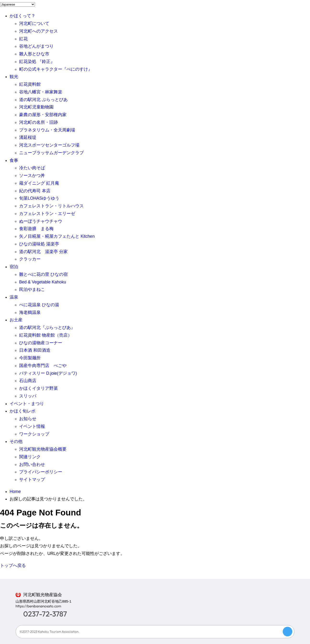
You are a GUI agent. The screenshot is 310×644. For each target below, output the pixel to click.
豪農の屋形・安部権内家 (43, 115)
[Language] (17, 4)
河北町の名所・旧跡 (39, 122)
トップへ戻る (13, 565)
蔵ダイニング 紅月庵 (39, 183)
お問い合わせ (32, 464)
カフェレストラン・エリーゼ (47, 214)
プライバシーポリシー (41, 472)
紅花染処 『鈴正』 (37, 62)
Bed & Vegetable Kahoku (43, 282)
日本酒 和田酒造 (35, 350)
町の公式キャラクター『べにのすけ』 (56, 69)
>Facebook (259, 609)
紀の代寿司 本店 (35, 191)
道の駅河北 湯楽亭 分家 (43, 252)
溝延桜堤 (28, 137)
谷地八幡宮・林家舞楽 (41, 92)
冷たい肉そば (32, 168)
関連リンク (30, 457)
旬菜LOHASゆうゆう (39, 198)
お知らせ (28, 419)
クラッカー (30, 259)
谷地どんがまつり (36, 46)
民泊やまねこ (32, 289)
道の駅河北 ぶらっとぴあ (43, 100)
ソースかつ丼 (32, 175)
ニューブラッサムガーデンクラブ (51, 153)
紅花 (23, 39)
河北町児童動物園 (36, 107)
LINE (272, 609)
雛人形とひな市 (34, 54)
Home (15, 491)
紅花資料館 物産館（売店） (46, 335)
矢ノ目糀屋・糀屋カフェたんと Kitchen (57, 236)
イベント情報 (32, 426)
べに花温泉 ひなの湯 (39, 305)
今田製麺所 (30, 358)
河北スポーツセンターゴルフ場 (49, 145)
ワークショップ (34, 434)
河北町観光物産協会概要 (43, 449)
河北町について (34, 23)
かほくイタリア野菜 (39, 388)
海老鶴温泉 (30, 312)
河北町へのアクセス (39, 31)
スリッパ (28, 396)
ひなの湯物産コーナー (41, 343)
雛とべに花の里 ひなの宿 (43, 274)
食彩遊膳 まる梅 (36, 229)
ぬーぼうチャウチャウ (41, 221)
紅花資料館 (30, 84)
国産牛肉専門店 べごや (43, 366)
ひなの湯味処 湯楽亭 (39, 244)
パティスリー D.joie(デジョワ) (48, 373)
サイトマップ (32, 480)
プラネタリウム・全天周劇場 (47, 130)
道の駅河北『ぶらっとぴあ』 (47, 328)
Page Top (288, 632)
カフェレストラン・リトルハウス (51, 206)
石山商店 (28, 381)
